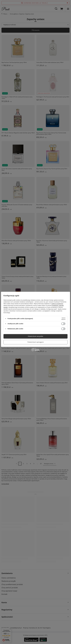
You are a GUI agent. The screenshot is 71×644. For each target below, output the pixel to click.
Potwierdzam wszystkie (35, 336)
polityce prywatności (57, 304)
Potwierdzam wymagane (36, 342)
